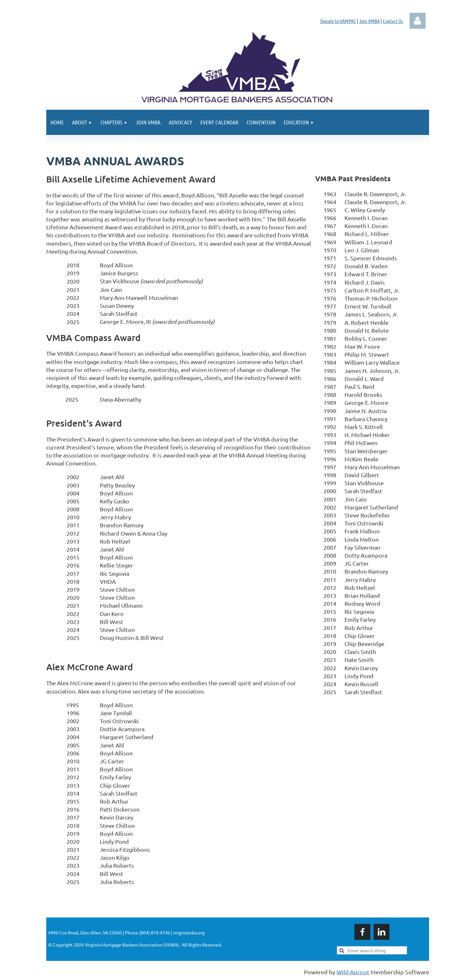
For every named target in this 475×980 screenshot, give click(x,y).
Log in (418, 21)
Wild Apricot (353, 972)
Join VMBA (369, 21)
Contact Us (393, 21)
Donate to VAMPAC (338, 21)
